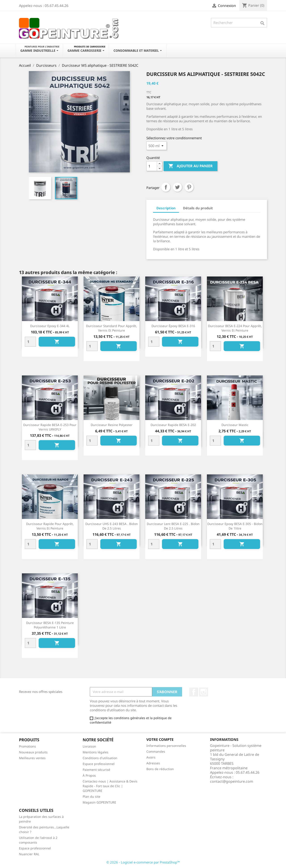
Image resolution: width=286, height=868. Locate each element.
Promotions (27, 746)
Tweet (177, 187)
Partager (166, 187)
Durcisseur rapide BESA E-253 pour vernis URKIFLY (50, 427)
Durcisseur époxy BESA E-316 (173, 326)
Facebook (194, 692)
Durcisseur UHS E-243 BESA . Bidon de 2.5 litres (112, 526)
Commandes (156, 751)
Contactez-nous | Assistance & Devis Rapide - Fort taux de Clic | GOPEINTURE (110, 786)
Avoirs (151, 757)
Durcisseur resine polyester (112, 425)
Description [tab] (166, 208)
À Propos (89, 775)
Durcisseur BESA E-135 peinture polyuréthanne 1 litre (50, 625)
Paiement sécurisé (96, 770)
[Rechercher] (239, 23)
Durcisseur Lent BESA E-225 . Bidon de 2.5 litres (173, 526)
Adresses (153, 763)
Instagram (204, 692)
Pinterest (189, 187)
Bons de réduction (160, 769)
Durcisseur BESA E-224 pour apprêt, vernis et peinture (235, 328)
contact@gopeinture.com (232, 781)
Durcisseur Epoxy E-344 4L (50, 326)
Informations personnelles (166, 746)
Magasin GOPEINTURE (99, 802)
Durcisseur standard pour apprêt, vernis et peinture (111, 328)
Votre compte (160, 739)
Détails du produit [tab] (198, 208)
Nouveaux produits (33, 752)
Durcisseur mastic (235, 425)
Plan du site (91, 796)
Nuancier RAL (29, 854)
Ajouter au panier (190, 166)
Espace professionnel (99, 764)
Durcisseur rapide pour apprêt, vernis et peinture (50, 526)
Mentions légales (96, 752)
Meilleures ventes (32, 758)
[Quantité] (152, 166)
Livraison (89, 746)
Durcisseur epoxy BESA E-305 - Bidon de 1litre (235, 526)
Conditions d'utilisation (100, 758)
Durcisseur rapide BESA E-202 (173, 425)
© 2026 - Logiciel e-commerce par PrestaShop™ (143, 862)
